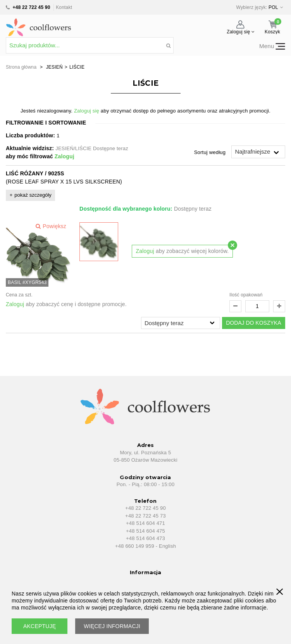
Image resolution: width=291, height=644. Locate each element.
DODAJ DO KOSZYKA (253, 323)
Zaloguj (65, 156)
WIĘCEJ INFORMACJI (112, 626)
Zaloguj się (87, 111)
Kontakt (64, 7)
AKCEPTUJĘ (40, 626)
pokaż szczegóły (33, 195)
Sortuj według (210, 152)
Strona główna (21, 67)
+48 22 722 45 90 (32, 7)
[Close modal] (232, 245)
